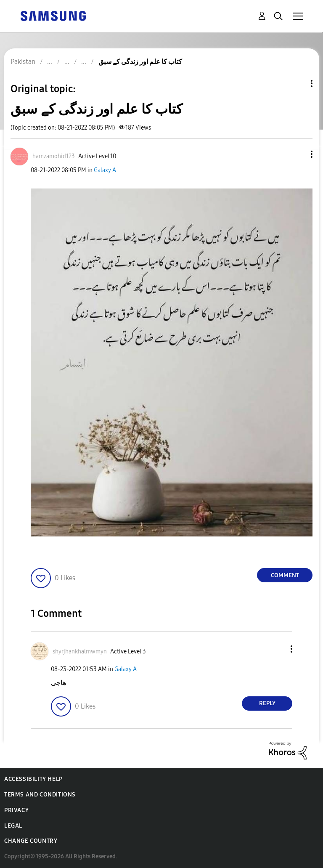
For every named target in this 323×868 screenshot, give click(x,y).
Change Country (31, 841)
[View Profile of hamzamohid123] (54, 156)
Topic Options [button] (297, 84)
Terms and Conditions (40, 795)
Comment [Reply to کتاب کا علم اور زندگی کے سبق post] (285, 575)
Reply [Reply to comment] (267, 703)
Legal (13, 826)
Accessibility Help (33, 779)
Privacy (16, 810)
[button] (298, 154)
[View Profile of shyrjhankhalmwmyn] (80, 652)
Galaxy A (105, 170)
